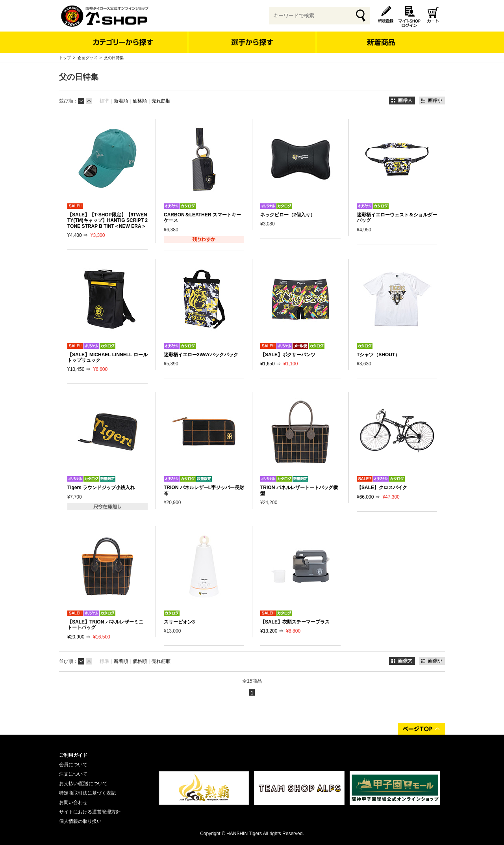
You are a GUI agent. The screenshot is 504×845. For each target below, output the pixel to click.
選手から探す (252, 42)
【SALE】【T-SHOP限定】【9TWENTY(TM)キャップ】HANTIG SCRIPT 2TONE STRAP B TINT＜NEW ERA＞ (107, 221)
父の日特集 (114, 58)
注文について (73, 774)
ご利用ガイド (73, 755)
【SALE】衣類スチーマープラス (295, 622)
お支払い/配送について (83, 784)
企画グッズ (87, 58)
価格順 (140, 101)
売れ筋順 (161, 101)
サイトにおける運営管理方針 (90, 812)
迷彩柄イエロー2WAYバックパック (201, 355)
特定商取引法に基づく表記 (87, 793)
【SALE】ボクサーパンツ (288, 355)
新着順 (121, 101)
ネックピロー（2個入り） (288, 215)
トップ (65, 58)
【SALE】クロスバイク (382, 488)
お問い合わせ (73, 802)
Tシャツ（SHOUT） (378, 355)
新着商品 (381, 37)
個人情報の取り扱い (80, 821)
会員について (73, 765)
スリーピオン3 (179, 622)
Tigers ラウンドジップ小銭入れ (101, 488)
